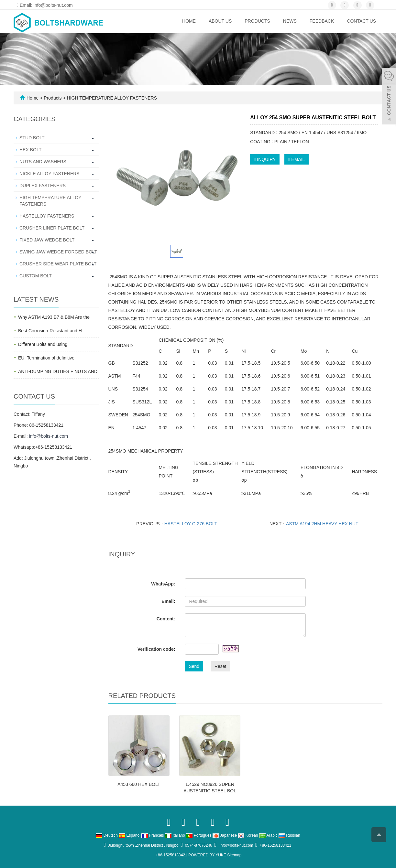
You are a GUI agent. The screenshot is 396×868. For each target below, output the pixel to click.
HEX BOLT (30, 150)
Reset (220, 666)
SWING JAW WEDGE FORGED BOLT (58, 252)
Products (257, 21)
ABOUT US (220, 21)
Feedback (322, 21)
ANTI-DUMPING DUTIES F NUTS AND (58, 371)
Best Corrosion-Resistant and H (50, 331)
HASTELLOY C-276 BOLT (191, 524)
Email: (168, 601)
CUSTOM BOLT (36, 276)
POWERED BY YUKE (208, 855)
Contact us (361, 21)
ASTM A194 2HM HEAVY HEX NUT (322, 524)
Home (189, 21)
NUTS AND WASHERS (43, 162)
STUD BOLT (32, 138)
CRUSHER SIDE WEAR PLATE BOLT (58, 264)
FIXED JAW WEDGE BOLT (47, 240)
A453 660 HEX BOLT (139, 784)
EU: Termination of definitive (46, 358)
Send (194, 666)
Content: (166, 619)
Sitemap (234, 855)
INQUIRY (265, 159)
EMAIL (297, 159)
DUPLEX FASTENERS (43, 186)
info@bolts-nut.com (48, 436)
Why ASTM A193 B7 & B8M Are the (54, 317)
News (290, 21)
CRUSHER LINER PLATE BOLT (52, 228)
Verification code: (156, 649)
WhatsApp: (163, 584)
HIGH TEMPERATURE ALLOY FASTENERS (111, 98)
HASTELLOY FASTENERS (47, 216)
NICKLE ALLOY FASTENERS (49, 174)
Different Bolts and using (43, 344)
